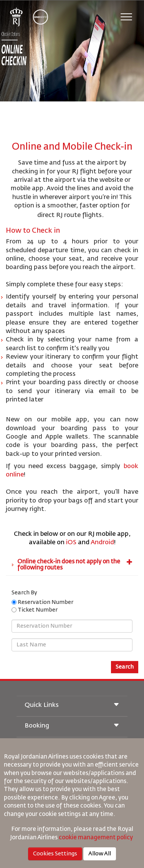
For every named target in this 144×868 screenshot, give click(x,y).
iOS (71, 543)
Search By (24, 593)
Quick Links (72, 706)
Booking (72, 726)
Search (125, 667)
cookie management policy (96, 838)
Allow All (100, 854)
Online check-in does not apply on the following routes (75, 565)
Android (102, 543)
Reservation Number (46, 602)
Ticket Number (38, 610)
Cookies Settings (55, 854)
